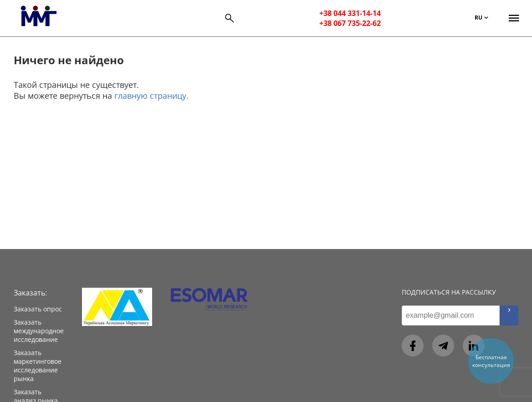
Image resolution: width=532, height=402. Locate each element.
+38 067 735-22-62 (350, 23)
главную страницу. (151, 96)
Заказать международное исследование (39, 331)
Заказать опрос (38, 309)
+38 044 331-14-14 (350, 13)
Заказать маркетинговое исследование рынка (38, 366)
